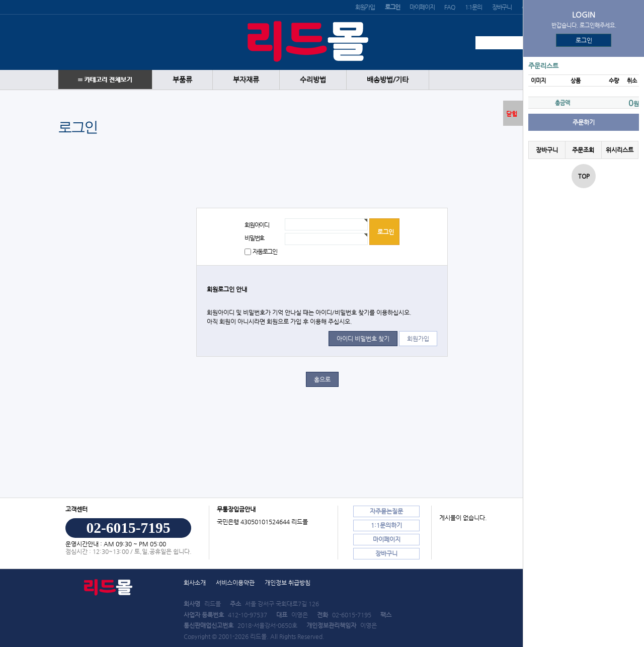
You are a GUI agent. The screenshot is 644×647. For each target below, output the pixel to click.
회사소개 (195, 583)
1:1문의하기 (386, 525)
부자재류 (246, 80)
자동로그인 (265, 252)
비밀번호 (254, 238)
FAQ (449, 7)
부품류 (182, 80)
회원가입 (365, 7)
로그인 (584, 40)
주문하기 (584, 122)
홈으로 (322, 379)
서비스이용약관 (235, 583)
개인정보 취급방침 (288, 583)
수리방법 (313, 80)
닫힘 (512, 114)
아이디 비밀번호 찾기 (363, 339)
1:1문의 (473, 7)
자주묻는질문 (386, 511)
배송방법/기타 (388, 80)
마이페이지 (422, 7)
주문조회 (583, 150)
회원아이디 (257, 225)
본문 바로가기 (0, 0)
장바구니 (502, 7)
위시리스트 (620, 150)
